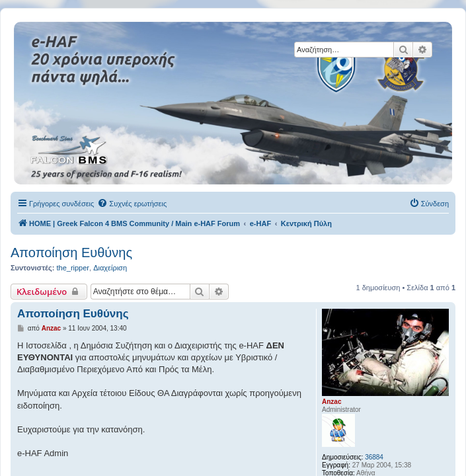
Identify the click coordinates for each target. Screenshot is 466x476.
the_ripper (73, 268)
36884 (374, 457)
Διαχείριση (110, 268)
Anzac (331, 402)
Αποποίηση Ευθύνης (71, 253)
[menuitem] (132, 204)
